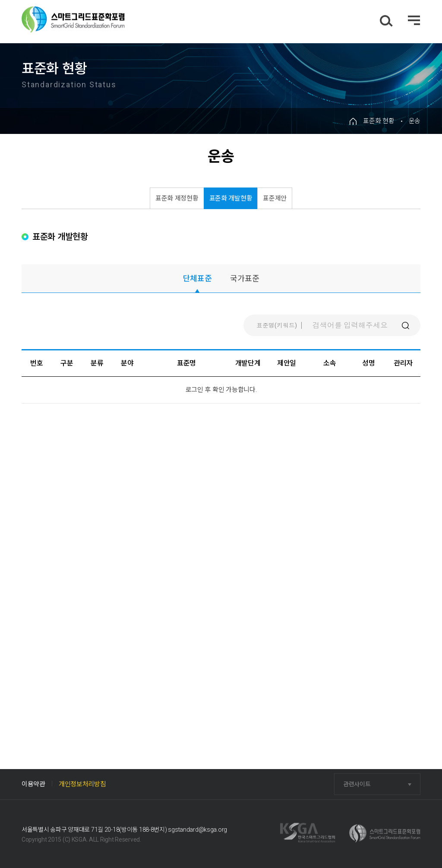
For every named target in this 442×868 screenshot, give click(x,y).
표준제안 (275, 198)
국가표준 (245, 278)
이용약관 (33, 784)
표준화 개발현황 (231, 198)
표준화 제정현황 (177, 198)
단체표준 (197, 278)
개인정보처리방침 (82, 784)
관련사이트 (357, 784)
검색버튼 (405, 325)
